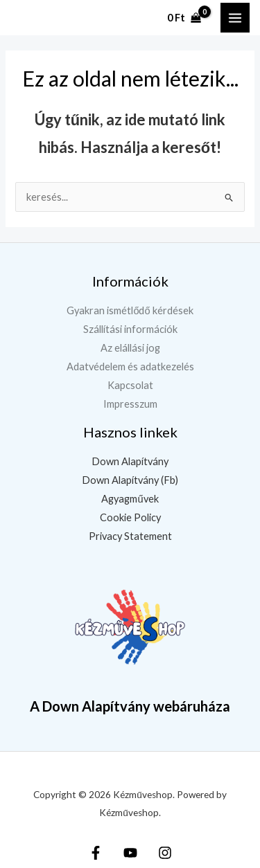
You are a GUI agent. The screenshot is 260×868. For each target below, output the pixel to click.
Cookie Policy (130, 517)
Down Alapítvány (130, 461)
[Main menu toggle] (235, 17)
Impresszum (130, 404)
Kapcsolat (130, 385)
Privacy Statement (130, 536)
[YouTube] (130, 853)
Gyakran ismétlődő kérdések (130, 310)
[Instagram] (165, 853)
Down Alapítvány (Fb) (130, 480)
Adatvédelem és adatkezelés (130, 367)
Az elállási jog (130, 348)
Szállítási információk (130, 329)
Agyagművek (130, 499)
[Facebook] (96, 853)
